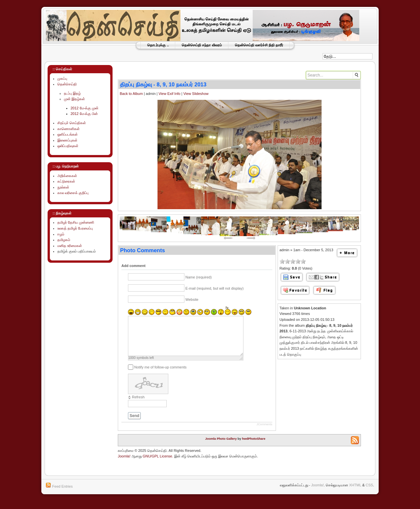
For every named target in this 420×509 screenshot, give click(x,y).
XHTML (355, 493)
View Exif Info (169, 94)
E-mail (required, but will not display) (214, 288)
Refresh (138, 405)
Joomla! (124, 464)
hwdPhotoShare (254, 447)
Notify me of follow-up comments (160, 375)
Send (134, 424)
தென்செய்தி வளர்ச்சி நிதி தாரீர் (259, 45)
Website (192, 299)
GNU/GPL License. (158, 464)
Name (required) (199, 277)
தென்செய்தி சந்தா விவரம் (202, 45)
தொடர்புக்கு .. (158, 45)
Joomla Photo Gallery (221, 447)
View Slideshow (196, 94)
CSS (369, 493)
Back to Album (131, 94)
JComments (264, 432)
